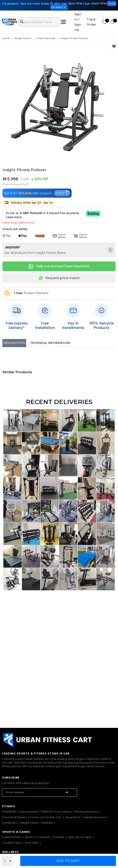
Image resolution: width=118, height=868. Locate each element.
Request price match (59, 278)
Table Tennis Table (79, 837)
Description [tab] (14, 343)
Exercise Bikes (29, 811)
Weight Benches (95, 817)
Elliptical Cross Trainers (57, 811)
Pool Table (32, 843)
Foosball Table (12, 843)
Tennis (29, 837)
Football (58, 837)
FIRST (62, 193)
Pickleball (43, 837)
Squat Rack (73, 817)
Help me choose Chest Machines (59, 266)
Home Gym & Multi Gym (46, 817)
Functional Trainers (14, 817)
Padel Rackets (12, 837)
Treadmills (9, 811)
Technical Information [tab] (50, 343)
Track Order (91, 22)
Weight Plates (29, 823)
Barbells (47, 823)
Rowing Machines (87, 811)
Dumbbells (9, 823)
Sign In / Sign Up (78, 22)
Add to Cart (68, 861)
